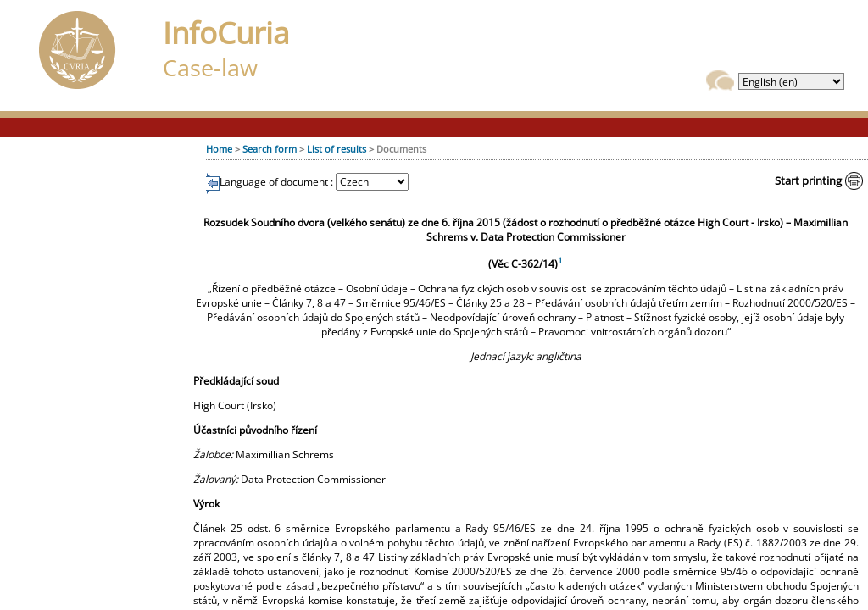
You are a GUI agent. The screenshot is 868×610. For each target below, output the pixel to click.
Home (219, 149)
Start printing (808, 180)
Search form (270, 149)
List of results (337, 149)
